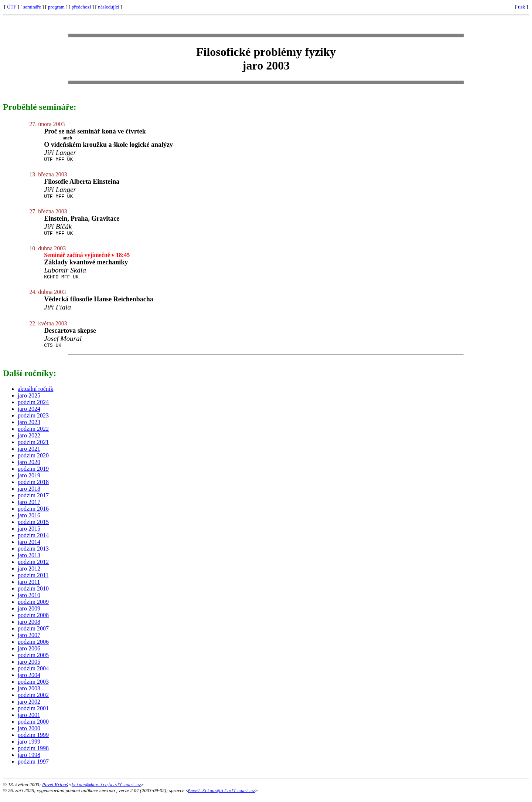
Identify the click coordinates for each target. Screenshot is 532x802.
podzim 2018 (33, 488)
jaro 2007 (29, 641)
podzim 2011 (33, 581)
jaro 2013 (29, 561)
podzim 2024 (33, 408)
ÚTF (12, 7)
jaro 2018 (29, 494)
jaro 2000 (29, 734)
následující (109, 7)
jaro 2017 (29, 507)
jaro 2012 (29, 574)
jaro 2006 (29, 654)
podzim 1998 (33, 754)
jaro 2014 (29, 547)
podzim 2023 (33, 421)
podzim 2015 (33, 527)
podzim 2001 (33, 714)
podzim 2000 (33, 727)
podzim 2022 (33, 434)
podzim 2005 (33, 661)
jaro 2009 (29, 614)
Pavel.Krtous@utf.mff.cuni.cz (222, 796)
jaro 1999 (29, 747)
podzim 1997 (33, 767)
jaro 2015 (29, 534)
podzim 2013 (33, 554)
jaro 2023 (29, 428)
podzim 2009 (33, 607)
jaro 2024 (29, 414)
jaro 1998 (29, 760)
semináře (32, 7)
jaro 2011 (29, 587)
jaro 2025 (29, 401)
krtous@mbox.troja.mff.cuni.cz (106, 790)
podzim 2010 (33, 594)
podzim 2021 (33, 448)
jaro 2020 (29, 468)
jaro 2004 (29, 681)
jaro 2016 (29, 521)
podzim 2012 (33, 567)
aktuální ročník (35, 394)
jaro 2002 (29, 707)
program (56, 7)
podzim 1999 (33, 740)
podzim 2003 (33, 687)
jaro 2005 (29, 667)
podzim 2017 (33, 501)
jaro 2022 (29, 441)
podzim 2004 (33, 674)
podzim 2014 (33, 541)
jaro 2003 (29, 694)
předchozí (81, 7)
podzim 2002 (33, 701)
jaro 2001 (29, 720)
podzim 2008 (33, 621)
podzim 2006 (33, 647)
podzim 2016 (33, 514)
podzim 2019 (33, 474)
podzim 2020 (33, 461)
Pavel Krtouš (55, 790)
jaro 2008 (29, 627)
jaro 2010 (29, 601)
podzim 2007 (33, 634)
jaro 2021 (29, 454)
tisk (521, 7)
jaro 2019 (29, 481)
